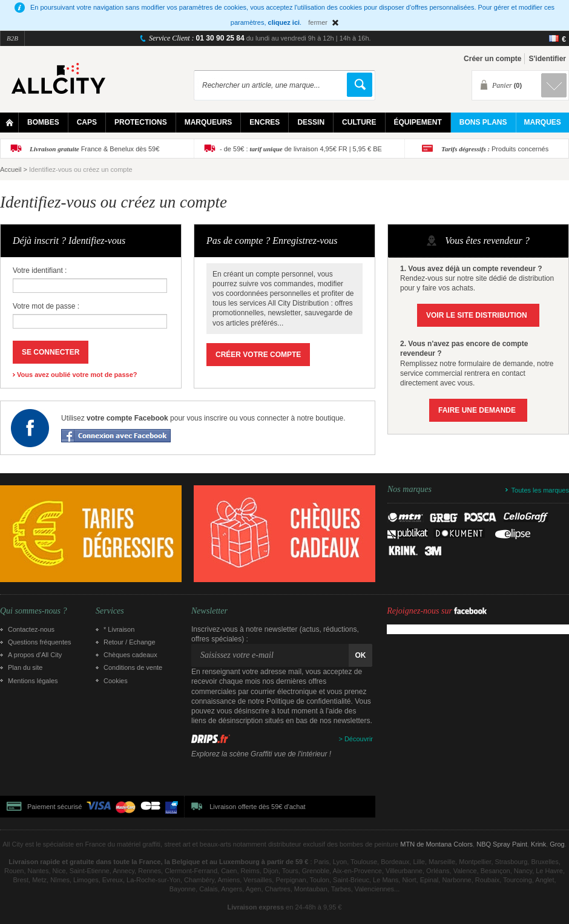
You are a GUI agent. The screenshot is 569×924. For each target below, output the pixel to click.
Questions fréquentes (40, 642)
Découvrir (359, 739)
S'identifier (547, 59)
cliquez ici (284, 22)
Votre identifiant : (40, 270)
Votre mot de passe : (46, 306)
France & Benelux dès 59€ (94, 149)
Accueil (11, 169)
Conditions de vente (133, 667)
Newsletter (209, 611)
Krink (538, 844)
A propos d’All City (35, 655)
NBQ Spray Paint (502, 844)
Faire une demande (477, 410)
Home (9, 123)
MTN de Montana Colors (436, 844)
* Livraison (119, 629)
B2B (12, 38)
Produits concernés (495, 149)
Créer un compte (492, 59)
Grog (557, 844)
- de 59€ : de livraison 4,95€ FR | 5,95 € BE (301, 149)
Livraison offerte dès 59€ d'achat (257, 807)
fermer (318, 22)
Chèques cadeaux (130, 655)
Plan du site (25, 667)
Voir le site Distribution (477, 315)
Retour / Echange (130, 642)
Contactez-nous (31, 629)
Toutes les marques (540, 490)
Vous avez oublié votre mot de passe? (77, 375)
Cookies (116, 681)
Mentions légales (33, 681)
